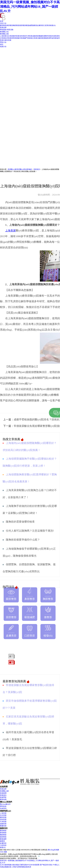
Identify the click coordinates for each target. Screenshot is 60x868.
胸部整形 (16, 25)
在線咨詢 (3, 808)
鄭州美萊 (48, 36)
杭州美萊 (8, 38)
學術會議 (3, 30)
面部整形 (23, 25)
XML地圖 (3, 852)
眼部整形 (3, 25)
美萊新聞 (3, 793)
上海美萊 (3, 36)
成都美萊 (35, 36)
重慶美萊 (42, 36)
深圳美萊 (23, 36)
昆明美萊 (15, 38)
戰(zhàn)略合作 (5, 804)
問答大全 (3, 42)
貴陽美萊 (47, 38)
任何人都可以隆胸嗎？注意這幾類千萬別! (30, 531)
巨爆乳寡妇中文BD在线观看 (29, 865)
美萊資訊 (37, 169)
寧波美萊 (53, 38)
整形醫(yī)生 (4, 32)
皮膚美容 (40, 25)
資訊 (2, 44)
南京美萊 (34, 38)
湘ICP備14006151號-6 (8, 850)
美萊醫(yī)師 (4, 791)
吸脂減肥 (29, 25)
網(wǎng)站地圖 (53, 850)
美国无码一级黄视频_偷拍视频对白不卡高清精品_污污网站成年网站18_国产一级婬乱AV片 (30, 7)
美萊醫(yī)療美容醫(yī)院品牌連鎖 (20, 169)
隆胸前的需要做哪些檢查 (20, 522)
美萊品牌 (3, 28)
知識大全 (3, 47)
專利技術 (3, 806)
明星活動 (10, 30)
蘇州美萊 (21, 38)
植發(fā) (53, 25)
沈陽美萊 (40, 38)
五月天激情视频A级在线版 (9, 865)
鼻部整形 (10, 25)
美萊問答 (3, 797)
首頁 (2, 21)
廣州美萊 (16, 36)
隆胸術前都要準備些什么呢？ (23, 540)
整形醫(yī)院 (4, 34)
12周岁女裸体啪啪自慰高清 (21, 867)
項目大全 (3, 23)
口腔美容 (47, 25)
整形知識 (3, 799)
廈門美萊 (27, 38)
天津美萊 (29, 36)
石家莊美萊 (7, 40)
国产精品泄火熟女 (46, 865)
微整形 (35, 25)
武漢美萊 (55, 36)
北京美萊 (10, 36)
